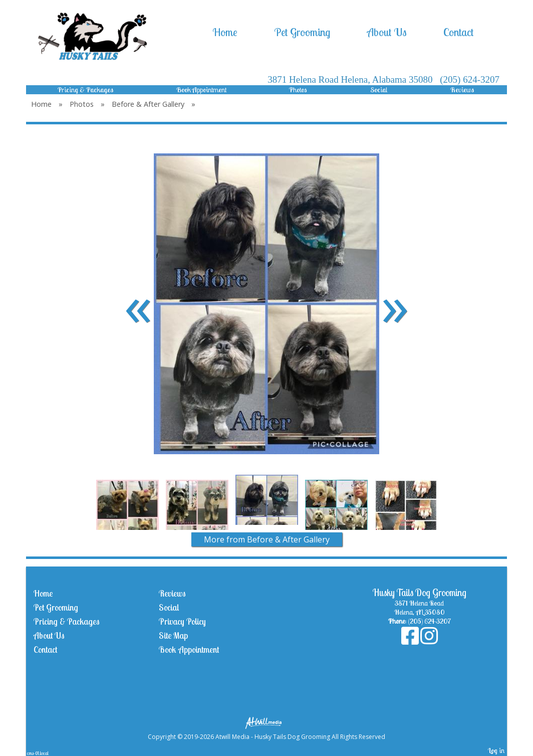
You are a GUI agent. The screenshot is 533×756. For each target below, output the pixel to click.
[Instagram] (429, 641)
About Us (387, 32)
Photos (298, 90)
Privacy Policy (182, 621)
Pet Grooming (302, 32)
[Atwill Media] (266, 722)
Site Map (173, 635)
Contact (458, 32)
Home (225, 32)
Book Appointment (201, 90)
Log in (496, 750)
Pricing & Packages (85, 90)
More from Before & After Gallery (267, 539)
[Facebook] (411, 641)
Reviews (462, 90)
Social (379, 90)
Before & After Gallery (148, 104)
